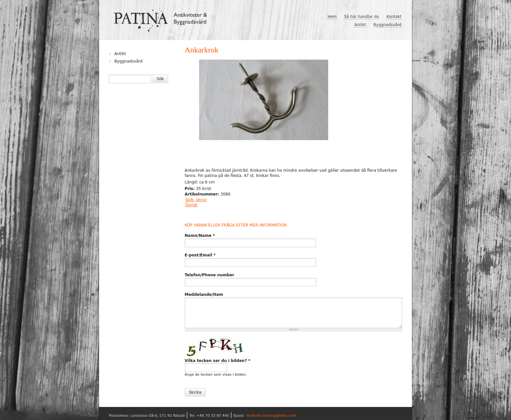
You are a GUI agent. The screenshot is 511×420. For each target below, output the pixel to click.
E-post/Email (200, 255)
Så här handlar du (362, 17)
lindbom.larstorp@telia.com (271, 416)
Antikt (360, 25)
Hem (332, 17)
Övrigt (191, 205)
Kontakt (394, 17)
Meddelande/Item (204, 295)
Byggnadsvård (387, 25)
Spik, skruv (196, 200)
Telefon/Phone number (210, 275)
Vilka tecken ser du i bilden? (218, 361)
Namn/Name (200, 236)
